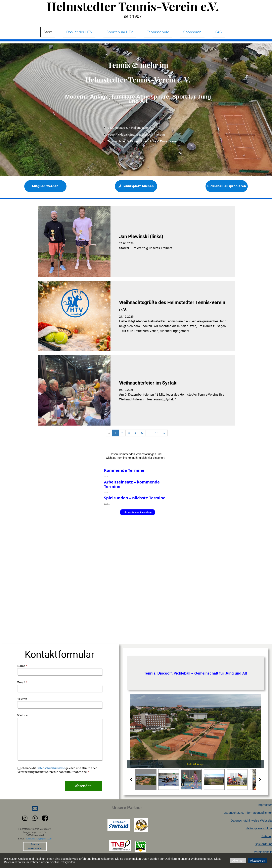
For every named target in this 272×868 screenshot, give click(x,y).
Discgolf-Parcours (154, 134)
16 (157, 433)
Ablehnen (238, 861)
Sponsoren (192, 32)
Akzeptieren (258, 861)
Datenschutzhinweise (51, 768)
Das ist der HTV (79, 32)
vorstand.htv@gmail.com (39, 839)
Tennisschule (158, 32)
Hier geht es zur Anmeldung (138, 512)
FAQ (219, 32)
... (149, 433)
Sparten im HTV (120, 32)
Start (48, 32)
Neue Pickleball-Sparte (123, 134)
